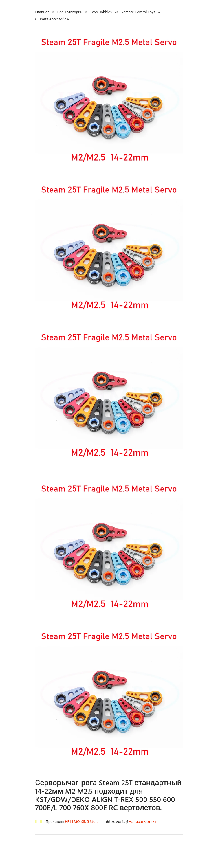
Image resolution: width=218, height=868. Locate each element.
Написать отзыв (143, 822)
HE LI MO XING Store (82, 822)
